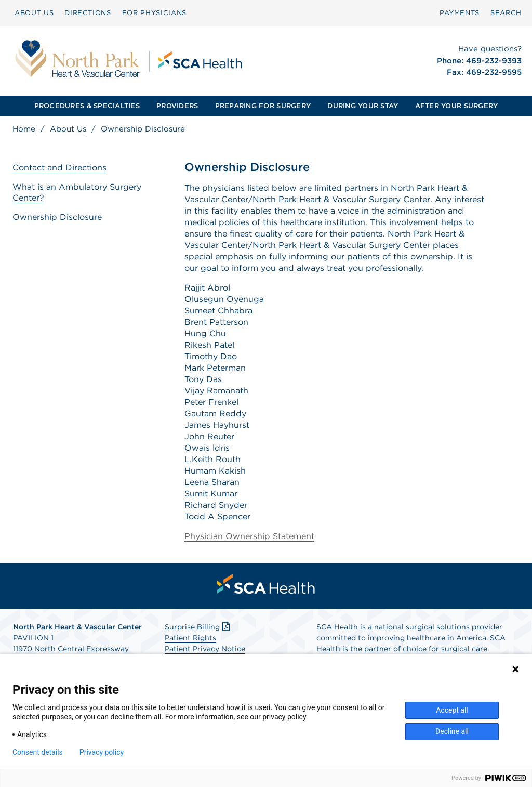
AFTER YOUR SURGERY (457, 106)
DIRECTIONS (88, 13)
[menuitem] (34, 13)
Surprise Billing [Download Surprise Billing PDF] (198, 627)
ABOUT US (34, 13)
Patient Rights (190, 638)
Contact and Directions (59, 168)
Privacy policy (102, 752)
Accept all (452, 710)
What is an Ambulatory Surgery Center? (77, 192)
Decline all (452, 731)
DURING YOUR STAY (363, 106)
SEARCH (506, 13)
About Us (68, 129)
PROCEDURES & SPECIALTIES (87, 106)
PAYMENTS (460, 13)
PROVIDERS (177, 106)
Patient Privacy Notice (205, 649)
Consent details (38, 752)
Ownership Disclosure (57, 217)
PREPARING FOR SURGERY (263, 106)
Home (24, 129)
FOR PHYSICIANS (154, 13)
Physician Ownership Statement (249, 536)
